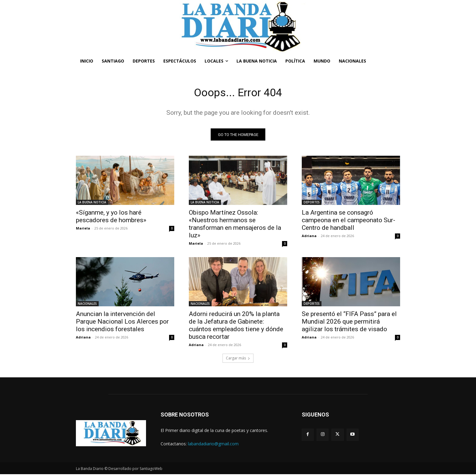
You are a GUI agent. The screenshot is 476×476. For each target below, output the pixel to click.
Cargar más (238, 360)
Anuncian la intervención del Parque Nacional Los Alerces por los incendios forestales (122, 323)
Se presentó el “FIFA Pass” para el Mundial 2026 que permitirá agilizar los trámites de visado (349, 323)
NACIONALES (87, 305)
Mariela (83, 230)
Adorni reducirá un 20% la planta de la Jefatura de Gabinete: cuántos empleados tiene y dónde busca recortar (236, 327)
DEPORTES (312, 204)
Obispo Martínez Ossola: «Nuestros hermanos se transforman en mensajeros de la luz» (235, 226)
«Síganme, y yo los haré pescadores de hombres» (111, 218)
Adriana (309, 238)
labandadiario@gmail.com (213, 445)
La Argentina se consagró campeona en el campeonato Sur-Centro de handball (348, 222)
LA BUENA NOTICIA (92, 204)
